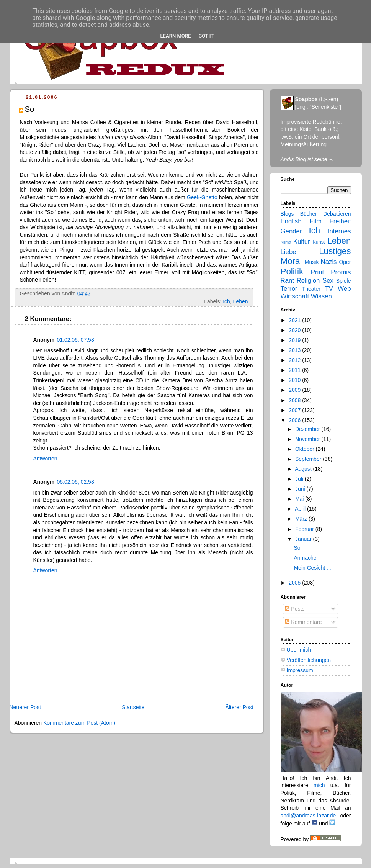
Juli (300, 479)
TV (329, 289)
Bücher (309, 214)
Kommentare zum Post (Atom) (79, 723)
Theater (311, 289)
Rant (287, 281)
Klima (286, 242)
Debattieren (337, 214)
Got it (206, 36)
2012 (295, 360)
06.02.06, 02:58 (75, 482)
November (308, 439)
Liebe (288, 252)
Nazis (329, 262)
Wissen (321, 296)
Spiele (344, 281)
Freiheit (340, 221)
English (291, 221)
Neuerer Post (25, 707)
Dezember (308, 429)
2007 (295, 410)
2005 (295, 583)
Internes (339, 231)
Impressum (300, 670)
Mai (300, 499)
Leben (241, 301)
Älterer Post (239, 707)
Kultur (302, 242)
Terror (289, 289)
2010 (295, 380)
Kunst (319, 242)
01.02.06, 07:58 (75, 340)
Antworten (45, 459)
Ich (226, 301)
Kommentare (303, 622)
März (302, 519)
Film (315, 221)
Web (344, 289)
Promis (341, 272)
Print (318, 272)
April (301, 509)
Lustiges (335, 251)
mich (319, 785)
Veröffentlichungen (309, 660)
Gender (291, 231)
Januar (304, 539)
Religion (308, 281)
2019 (295, 340)
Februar (305, 529)
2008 (295, 400)
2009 (295, 390)
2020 (295, 330)
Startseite (133, 707)
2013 (295, 350)
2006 (295, 420)
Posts (295, 609)
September (309, 459)
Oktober (306, 449)
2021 (295, 320)
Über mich (299, 650)
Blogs (287, 214)
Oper (345, 262)
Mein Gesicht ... (312, 568)
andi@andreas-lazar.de (308, 816)
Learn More (176, 36)
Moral (291, 261)
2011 (295, 370)
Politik (292, 271)
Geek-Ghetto (202, 197)
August (304, 469)
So (297, 548)
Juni (301, 489)
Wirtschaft (295, 296)
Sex (328, 281)
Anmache (305, 558)
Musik (312, 262)
